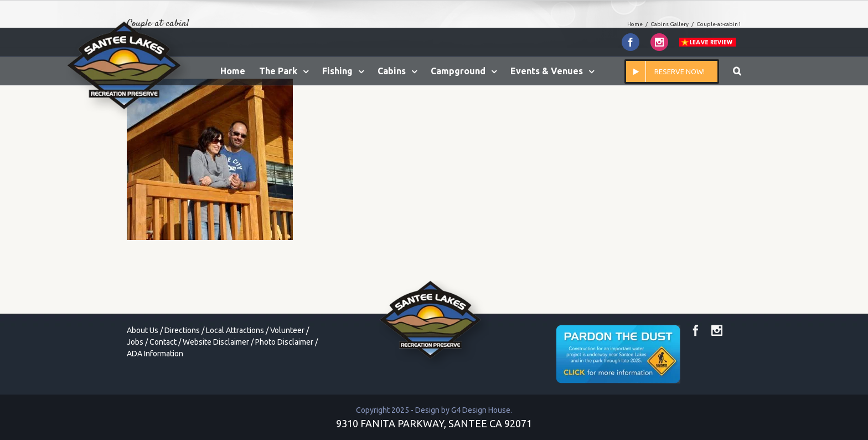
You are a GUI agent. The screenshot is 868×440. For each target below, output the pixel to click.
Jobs (135, 342)
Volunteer (287, 330)
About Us (143, 330)
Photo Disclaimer (284, 342)
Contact (163, 342)
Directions (182, 330)
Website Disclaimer (216, 342)
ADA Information (155, 354)
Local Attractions (235, 330)
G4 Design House (481, 410)
